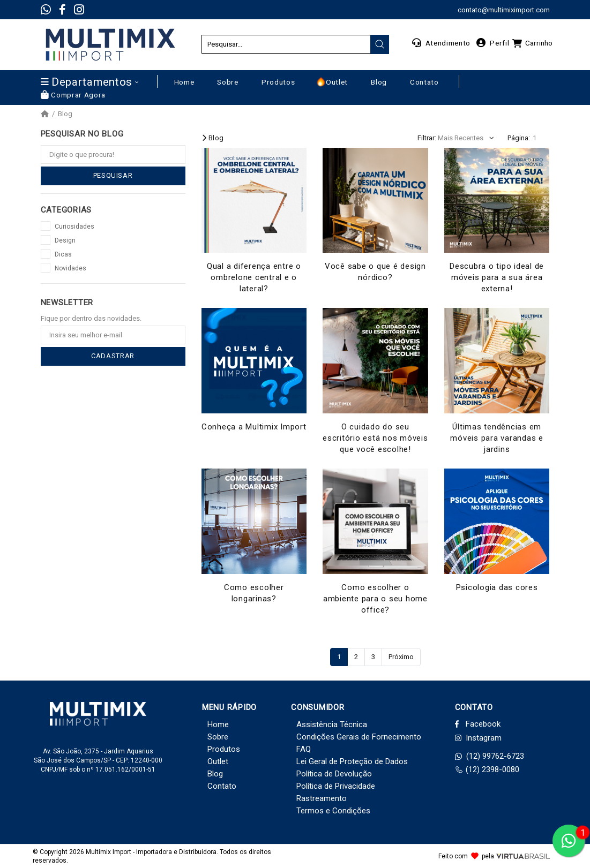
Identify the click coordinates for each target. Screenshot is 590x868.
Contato (222, 786)
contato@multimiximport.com (504, 10)
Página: (519, 138)
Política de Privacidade (336, 786)
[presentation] (380, 44)
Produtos (224, 749)
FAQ (304, 749)
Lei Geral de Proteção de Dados (352, 761)
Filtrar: (427, 138)
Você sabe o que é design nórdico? (375, 272)
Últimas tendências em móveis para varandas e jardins (497, 438)
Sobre (218, 737)
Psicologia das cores (497, 587)
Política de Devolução (334, 774)
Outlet (218, 761)
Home (218, 724)
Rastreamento (322, 798)
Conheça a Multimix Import (254, 427)
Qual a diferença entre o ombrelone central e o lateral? (254, 277)
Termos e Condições (333, 811)
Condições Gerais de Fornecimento (359, 737)
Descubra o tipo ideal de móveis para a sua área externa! (497, 277)
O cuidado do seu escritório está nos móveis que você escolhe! (375, 438)
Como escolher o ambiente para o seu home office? (375, 599)
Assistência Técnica (332, 724)
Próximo (401, 657)
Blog (65, 114)
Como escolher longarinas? (254, 593)
